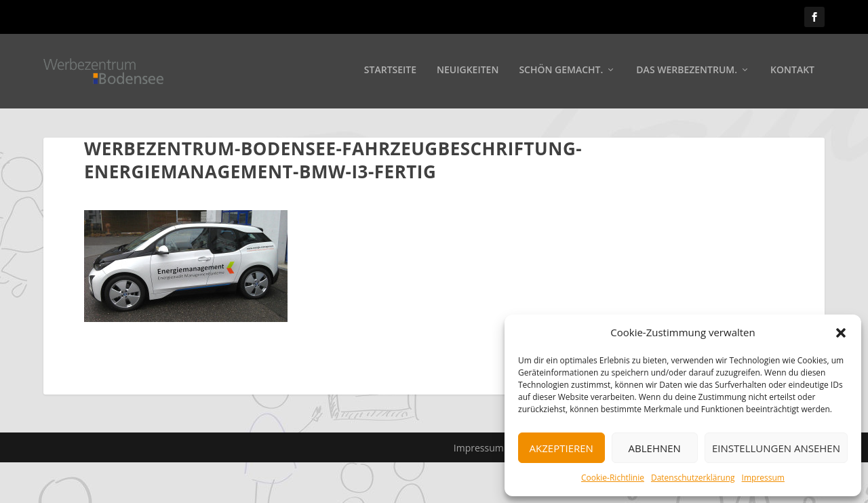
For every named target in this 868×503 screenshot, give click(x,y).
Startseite (390, 72)
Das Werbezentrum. (687, 72)
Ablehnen (655, 448)
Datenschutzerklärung (693, 478)
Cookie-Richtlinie (613, 478)
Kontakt (792, 72)
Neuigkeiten (468, 72)
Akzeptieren (561, 448)
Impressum (763, 478)
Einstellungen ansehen (776, 448)
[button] (841, 333)
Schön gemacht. (561, 72)
